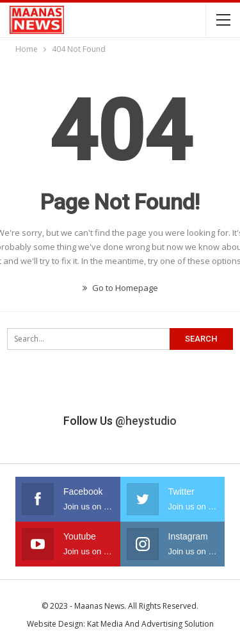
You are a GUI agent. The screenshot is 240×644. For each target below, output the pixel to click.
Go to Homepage (120, 288)
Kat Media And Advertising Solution (150, 624)
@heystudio (146, 421)
